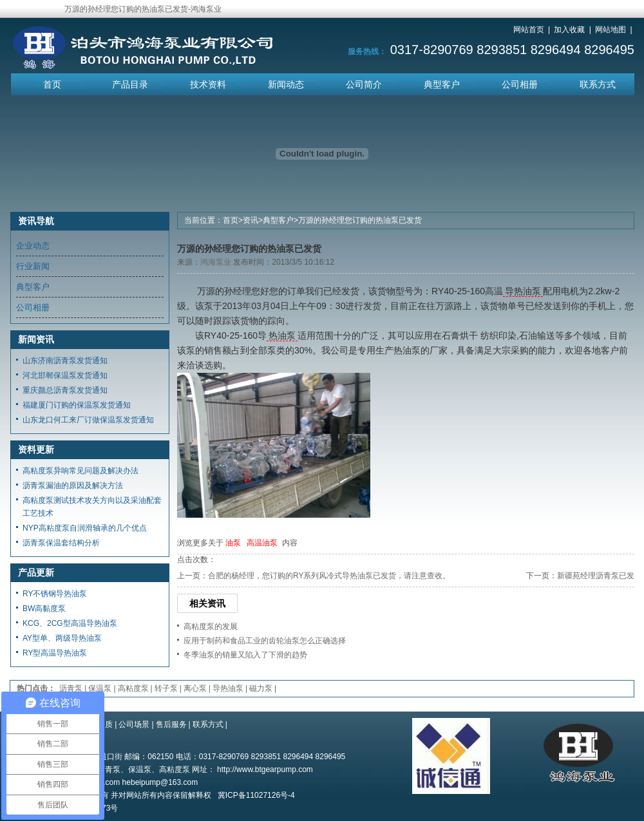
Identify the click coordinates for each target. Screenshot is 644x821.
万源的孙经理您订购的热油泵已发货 (360, 220)
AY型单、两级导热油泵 (62, 638)
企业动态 (33, 246)
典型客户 (442, 84)
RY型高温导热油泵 (55, 653)
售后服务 (171, 724)
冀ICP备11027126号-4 (256, 795)
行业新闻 (33, 266)
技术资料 (208, 84)
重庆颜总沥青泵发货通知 (65, 390)
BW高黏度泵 (44, 609)
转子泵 (166, 688)
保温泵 (100, 688)
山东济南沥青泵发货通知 (65, 361)
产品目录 (130, 84)
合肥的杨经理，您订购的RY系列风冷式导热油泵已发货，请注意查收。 (329, 576)
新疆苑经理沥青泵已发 (596, 576)
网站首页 (529, 30)
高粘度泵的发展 (211, 627)
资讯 (251, 220)
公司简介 (364, 84)
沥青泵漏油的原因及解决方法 (73, 486)
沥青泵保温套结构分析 (61, 543)
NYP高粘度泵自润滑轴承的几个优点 (85, 528)
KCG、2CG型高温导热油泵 (70, 623)
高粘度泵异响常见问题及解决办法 (80, 471)
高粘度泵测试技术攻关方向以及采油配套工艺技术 (92, 507)
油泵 (233, 543)
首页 (52, 84)
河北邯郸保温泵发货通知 (65, 375)
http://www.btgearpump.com (265, 769)
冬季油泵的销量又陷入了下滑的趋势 (245, 655)
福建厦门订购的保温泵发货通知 (77, 405)
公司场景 (134, 724)
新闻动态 (286, 84)
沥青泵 (71, 688)
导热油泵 (523, 291)
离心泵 (195, 688)
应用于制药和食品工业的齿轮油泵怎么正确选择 (265, 641)
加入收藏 (569, 30)
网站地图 (611, 30)
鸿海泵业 (216, 262)
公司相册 (520, 84)
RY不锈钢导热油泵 (55, 594)
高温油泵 (262, 543)
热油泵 (282, 335)
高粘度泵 (133, 688)
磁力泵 (261, 688)
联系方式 (598, 84)
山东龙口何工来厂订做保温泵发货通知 (88, 420)
